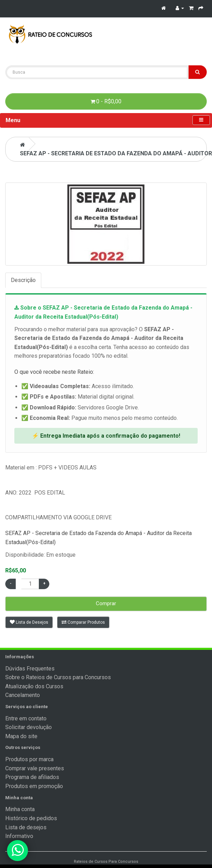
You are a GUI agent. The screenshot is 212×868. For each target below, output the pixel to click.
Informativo (19, 836)
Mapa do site (21, 736)
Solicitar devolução (29, 727)
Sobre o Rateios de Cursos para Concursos (58, 677)
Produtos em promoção (34, 786)
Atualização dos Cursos (34, 686)
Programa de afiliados (32, 777)
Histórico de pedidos (31, 818)
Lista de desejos (26, 827)
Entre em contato (26, 718)
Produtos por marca (29, 759)
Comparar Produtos (83, 622)
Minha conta (20, 809)
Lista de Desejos (29, 622)
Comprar (106, 603)
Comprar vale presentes (35, 768)
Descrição (23, 280)
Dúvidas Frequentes (30, 669)
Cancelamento (23, 695)
